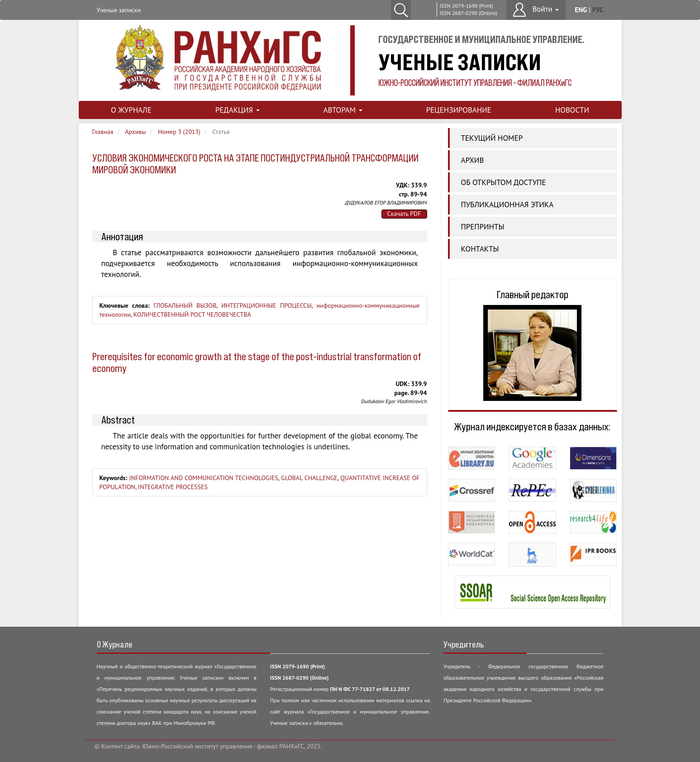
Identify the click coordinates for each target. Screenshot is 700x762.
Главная (103, 132)
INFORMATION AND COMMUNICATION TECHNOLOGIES (203, 478)
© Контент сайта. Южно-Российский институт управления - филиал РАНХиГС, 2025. (208, 746)
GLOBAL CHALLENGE (309, 478)
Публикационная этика (507, 205)
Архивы (136, 132)
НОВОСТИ (572, 110)
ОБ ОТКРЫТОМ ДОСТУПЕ (504, 182)
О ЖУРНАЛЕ (131, 110)
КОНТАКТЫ (480, 249)
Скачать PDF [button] (404, 214)
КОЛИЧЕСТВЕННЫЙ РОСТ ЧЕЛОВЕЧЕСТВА (192, 314)
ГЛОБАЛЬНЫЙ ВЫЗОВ (185, 305)
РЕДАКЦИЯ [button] (238, 110)
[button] (536, 10)
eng (581, 10)
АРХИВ (473, 160)
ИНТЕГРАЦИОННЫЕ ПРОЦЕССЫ (267, 305)
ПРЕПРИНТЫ (483, 227)
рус (598, 10)
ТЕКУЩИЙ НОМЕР (492, 138)
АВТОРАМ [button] (343, 110)
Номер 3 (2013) (179, 132)
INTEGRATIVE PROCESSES (173, 487)
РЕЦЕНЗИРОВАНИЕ (458, 110)
